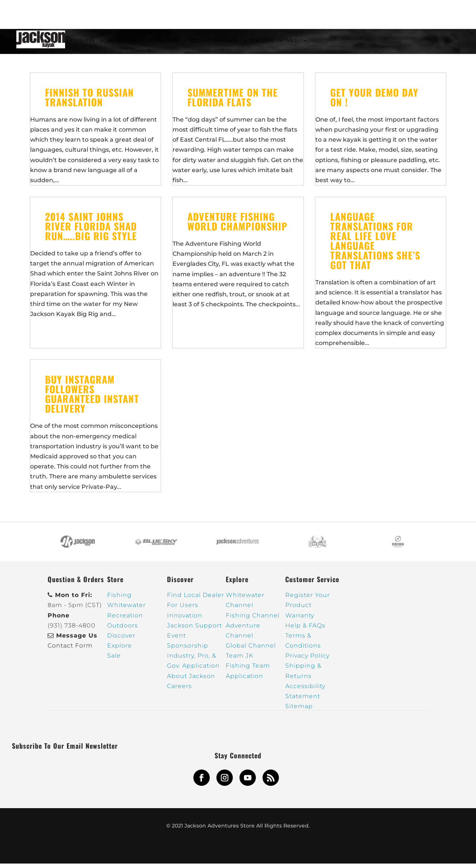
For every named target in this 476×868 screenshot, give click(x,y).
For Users (183, 609)
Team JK (239, 660)
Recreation (125, 619)
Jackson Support (194, 630)
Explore (120, 650)
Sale (114, 660)
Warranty (300, 619)
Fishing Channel (253, 619)
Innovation (185, 619)
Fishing (119, 599)
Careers (179, 690)
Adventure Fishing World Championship (237, 226)
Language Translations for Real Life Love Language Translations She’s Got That (375, 245)
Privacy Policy (307, 660)
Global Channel (251, 650)
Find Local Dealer (196, 599)
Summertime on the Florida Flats (233, 101)
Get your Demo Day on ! (374, 101)
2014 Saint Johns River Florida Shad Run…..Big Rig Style (91, 231)
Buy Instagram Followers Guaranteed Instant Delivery (92, 398)
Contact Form (70, 650)
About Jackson (191, 680)
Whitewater (126, 609)
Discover (121, 640)
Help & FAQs (305, 630)
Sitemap (299, 711)
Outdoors (123, 630)
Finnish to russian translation (89, 101)
